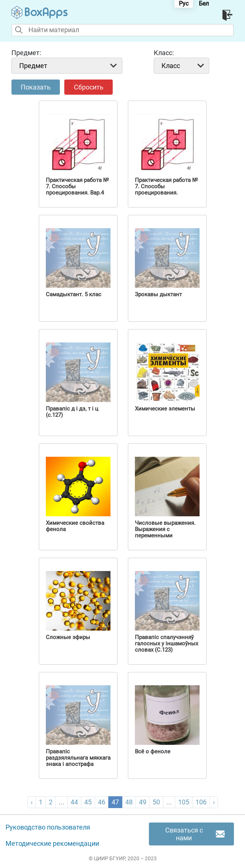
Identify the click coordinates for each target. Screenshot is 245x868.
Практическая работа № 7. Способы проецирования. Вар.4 (77, 187)
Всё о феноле (153, 752)
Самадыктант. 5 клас (74, 295)
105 (184, 802)
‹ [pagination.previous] (32, 802)
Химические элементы (165, 409)
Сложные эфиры (68, 637)
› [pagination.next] (214, 802)
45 (88, 802)
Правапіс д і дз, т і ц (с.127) (72, 412)
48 (129, 802)
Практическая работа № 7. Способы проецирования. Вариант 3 (166, 190)
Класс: (164, 53)
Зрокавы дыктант (158, 295)
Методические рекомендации (52, 844)
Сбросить (89, 87)
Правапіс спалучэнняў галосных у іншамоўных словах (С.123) (166, 644)
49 (143, 802)
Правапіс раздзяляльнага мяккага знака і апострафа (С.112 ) (78, 761)
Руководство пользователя (48, 827)
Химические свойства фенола (75, 526)
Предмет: (26, 53)
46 (102, 802)
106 (201, 802)
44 (74, 802)
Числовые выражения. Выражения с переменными (165, 529)
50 (156, 802)
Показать (36, 87)
